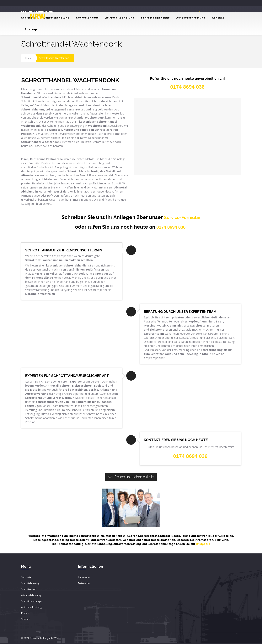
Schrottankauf (86, 18)
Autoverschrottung (189, 18)
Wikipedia (203, 544)
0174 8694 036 (171, 227)
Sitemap (29, 29)
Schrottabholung (55, 18)
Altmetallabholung (118, 18)
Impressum (84, 578)
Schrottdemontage (154, 18)
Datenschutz (85, 584)
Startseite (26, 578)
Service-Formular (182, 217)
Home (28, 58)
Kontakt (216, 18)
